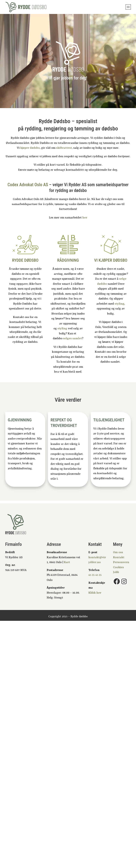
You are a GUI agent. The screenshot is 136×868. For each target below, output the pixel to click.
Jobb (116, 572)
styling (62, 329)
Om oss (118, 552)
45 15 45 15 (95, 575)
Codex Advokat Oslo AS (28, 185)
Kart (67, 562)
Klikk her (95, 593)
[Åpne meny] (128, 7)
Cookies (118, 567)
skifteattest (64, 148)
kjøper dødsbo (30, 148)
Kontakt (119, 557)
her (85, 218)
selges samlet (73, 338)
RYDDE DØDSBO (25, 260)
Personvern (121, 562)
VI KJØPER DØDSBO (111, 260)
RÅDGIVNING (68, 260)
